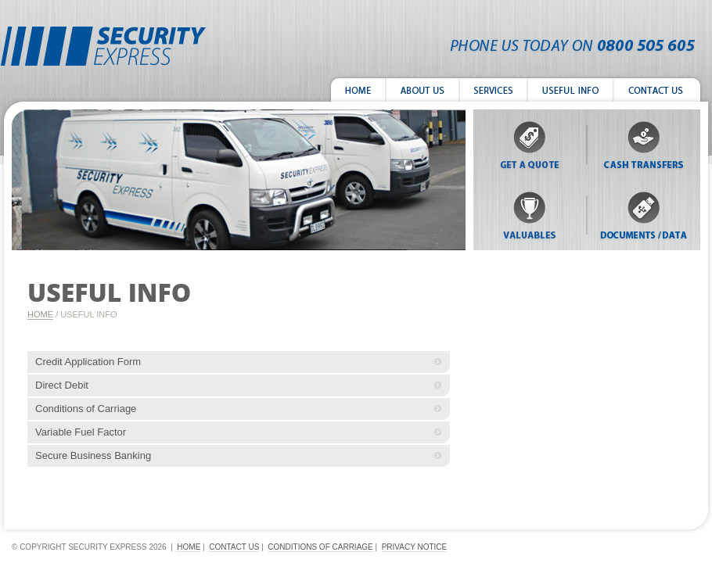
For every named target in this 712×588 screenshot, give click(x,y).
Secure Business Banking (93, 455)
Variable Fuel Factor (81, 432)
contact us (234, 547)
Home (40, 314)
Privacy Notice (415, 547)
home (189, 547)
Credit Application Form (88, 362)
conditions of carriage (320, 547)
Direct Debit (62, 385)
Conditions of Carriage (86, 409)
